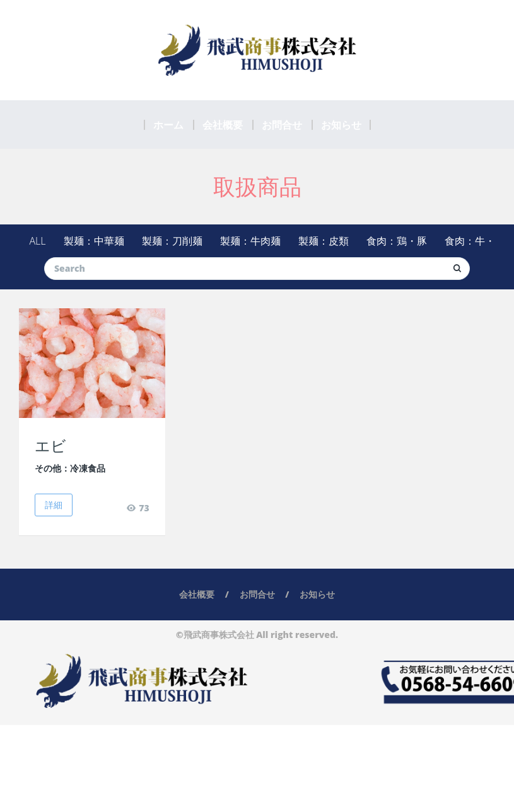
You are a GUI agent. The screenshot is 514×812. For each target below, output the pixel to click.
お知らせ (341, 125)
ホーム (168, 125)
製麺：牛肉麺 (250, 241)
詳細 (54, 505)
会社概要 (223, 125)
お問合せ (282, 125)
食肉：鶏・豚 (397, 241)
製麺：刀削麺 (172, 241)
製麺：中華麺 (94, 241)
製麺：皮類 (324, 241)
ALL (38, 241)
